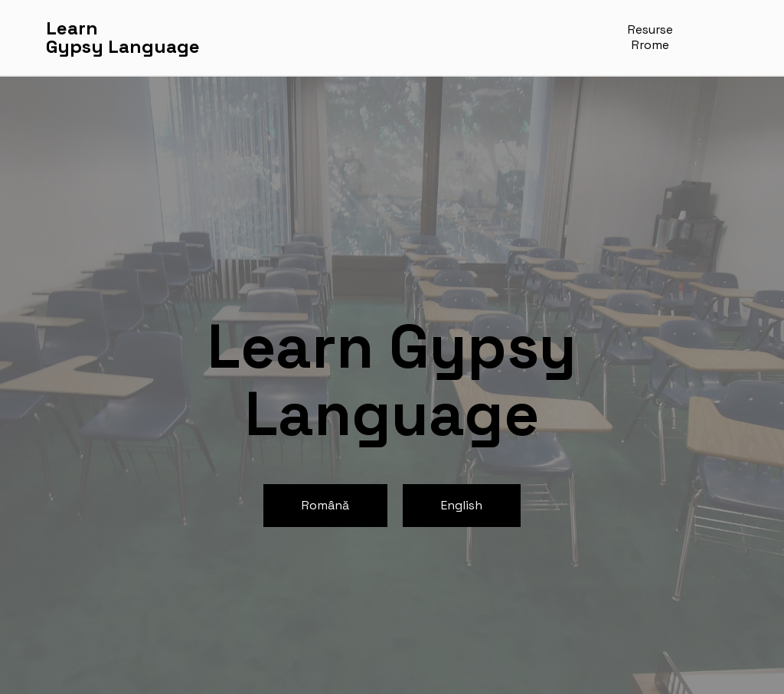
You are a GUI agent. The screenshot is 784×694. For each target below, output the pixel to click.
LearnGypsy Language (123, 38)
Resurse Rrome (650, 37)
